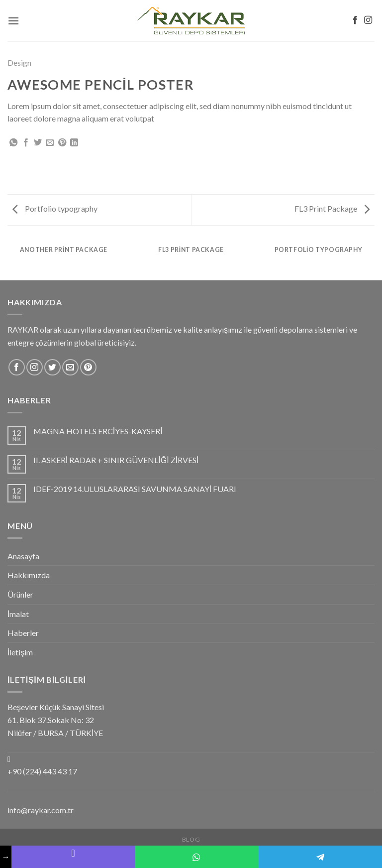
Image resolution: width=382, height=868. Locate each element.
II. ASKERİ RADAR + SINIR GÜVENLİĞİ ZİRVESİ (116, 460)
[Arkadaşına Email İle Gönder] (50, 143)
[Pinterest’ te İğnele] (62, 143)
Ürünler (20, 594)
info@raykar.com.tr (41, 810)
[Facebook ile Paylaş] (26, 143)
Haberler (23, 633)
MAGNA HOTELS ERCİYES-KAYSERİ (98, 431)
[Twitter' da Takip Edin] (52, 367)
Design (19, 62)
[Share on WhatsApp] (13, 143)
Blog (191, 839)
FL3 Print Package (332, 208)
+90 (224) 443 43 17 (42, 771)
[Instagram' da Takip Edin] (368, 20)
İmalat (18, 614)
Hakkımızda (29, 575)
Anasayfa (23, 556)
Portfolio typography (55, 208)
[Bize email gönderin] (70, 367)
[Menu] (13, 21)
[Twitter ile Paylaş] (38, 143)
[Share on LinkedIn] (74, 143)
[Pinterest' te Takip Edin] (88, 367)
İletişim (20, 652)
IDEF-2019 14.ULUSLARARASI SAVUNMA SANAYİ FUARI (135, 489)
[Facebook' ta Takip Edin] (355, 20)
